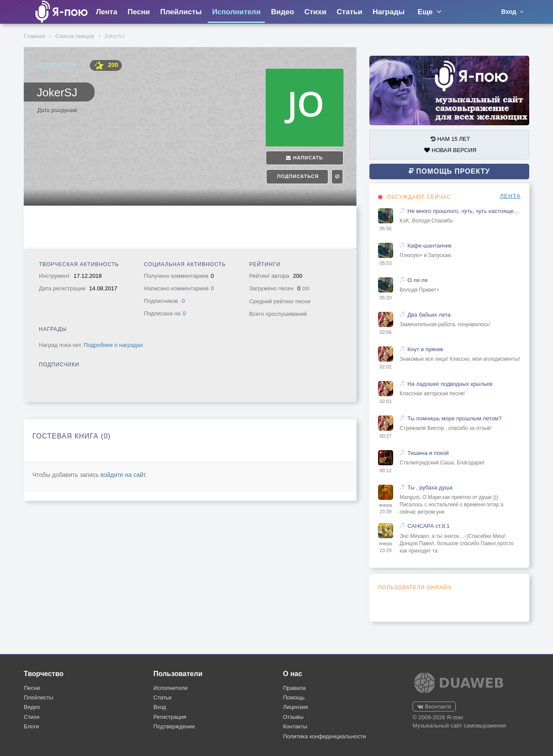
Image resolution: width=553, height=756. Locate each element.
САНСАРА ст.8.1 (429, 526)
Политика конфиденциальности (324, 736)
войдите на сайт (123, 475)
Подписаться (297, 176)
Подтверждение (174, 726)
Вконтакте (434, 707)
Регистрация (170, 717)
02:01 (386, 401)
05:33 (386, 298)
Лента (106, 12)
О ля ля (418, 280)
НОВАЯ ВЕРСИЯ (450, 150)
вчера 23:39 (386, 508)
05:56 (386, 229)
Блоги (31, 726)
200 (106, 65)
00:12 (386, 470)
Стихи (315, 12)
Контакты (295, 726)
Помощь (294, 697)
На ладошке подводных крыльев (450, 384)
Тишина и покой (428, 453)
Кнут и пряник (425, 349)
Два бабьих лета (429, 315)
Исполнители (236, 12)
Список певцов (75, 36)
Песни (139, 12)
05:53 (386, 263)
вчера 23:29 (386, 547)
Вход (160, 707)
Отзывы (293, 717)
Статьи (349, 12)
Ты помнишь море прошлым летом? (454, 418)
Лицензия (296, 707)
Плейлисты (181, 12)
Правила (294, 688)
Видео (282, 12)
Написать (304, 158)
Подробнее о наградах (113, 345)
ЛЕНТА (510, 196)
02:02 (386, 367)
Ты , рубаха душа (430, 488)
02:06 (386, 332)
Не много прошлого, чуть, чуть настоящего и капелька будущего (464, 211)
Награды (389, 12)
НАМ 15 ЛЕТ (450, 139)
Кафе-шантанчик (429, 246)
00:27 (386, 436)
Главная (34, 36)
